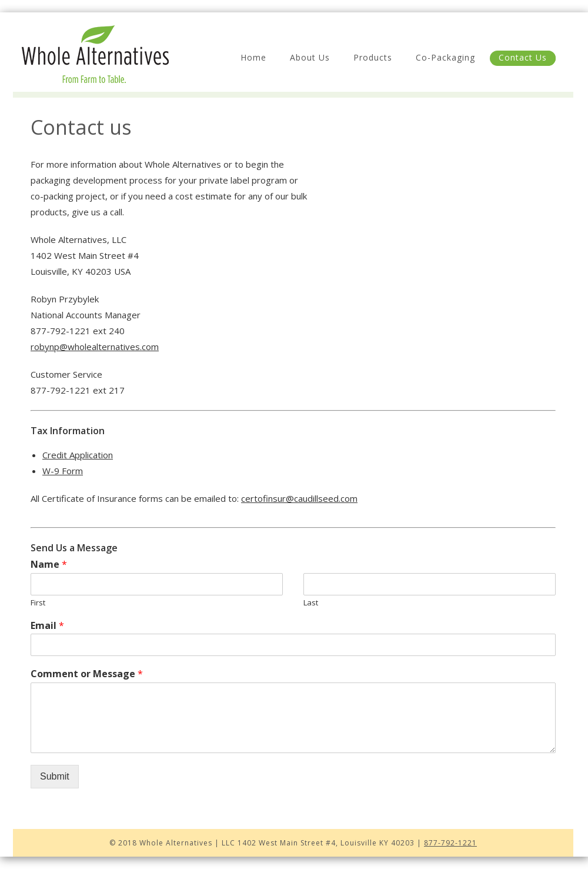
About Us (310, 57)
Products (373, 57)
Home (253, 57)
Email (47, 626)
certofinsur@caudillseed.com (299, 498)
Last (311, 603)
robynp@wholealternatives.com (95, 347)
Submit (55, 776)
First (38, 603)
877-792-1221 (450, 843)
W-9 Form (63, 471)
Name (49, 565)
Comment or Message (87, 674)
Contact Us (523, 57)
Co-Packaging (445, 57)
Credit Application (78, 455)
